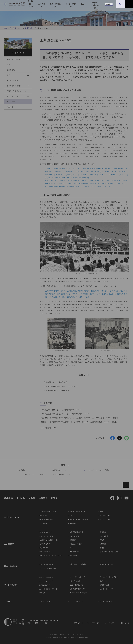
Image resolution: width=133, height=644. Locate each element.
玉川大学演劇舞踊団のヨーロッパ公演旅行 (61, 386)
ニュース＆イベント (76, 601)
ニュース (84, 5)
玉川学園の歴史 (105, 516)
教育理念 (22, 470)
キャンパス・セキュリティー (110, 577)
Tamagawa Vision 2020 (61, 474)
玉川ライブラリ (105, 519)
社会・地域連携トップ (47, 564)
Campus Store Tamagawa (79, 593)
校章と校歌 (43, 516)
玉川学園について (30, 5)
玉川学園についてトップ (48, 512)
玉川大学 (21, 498)
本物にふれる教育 (76, 544)
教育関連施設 (104, 585)
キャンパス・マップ (46, 581)
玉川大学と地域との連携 (48, 568)
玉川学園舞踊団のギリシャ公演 (57, 390)
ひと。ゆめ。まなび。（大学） (98, 470)
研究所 (54, 498)
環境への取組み (45, 552)
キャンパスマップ (92, 623)
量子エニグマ (44, 548)
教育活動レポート (59, 470)
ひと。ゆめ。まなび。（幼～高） (32, 474)
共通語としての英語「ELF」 (49, 540)
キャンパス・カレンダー (78, 577)
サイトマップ (109, 623)
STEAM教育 (104, 536)
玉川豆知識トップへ (49, 428)
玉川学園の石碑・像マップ (48, 589)
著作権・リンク (65, 634)
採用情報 (73, 523)
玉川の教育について (76, 532)
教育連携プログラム (107, 564)
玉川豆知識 (29, 28)
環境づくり (104, 581)
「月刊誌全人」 (75, 556)
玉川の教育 (41, 5)
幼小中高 (8, 498)
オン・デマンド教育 (46, 536)
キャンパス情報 (71, 5)
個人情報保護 (54, 634)
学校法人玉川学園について (79, 511)
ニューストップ (45, 602)
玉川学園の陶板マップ (77, 589)
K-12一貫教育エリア (77, 585)
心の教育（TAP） (45, 544)
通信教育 (43, 498)
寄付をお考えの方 (95, 5)
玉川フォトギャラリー (107, 589)
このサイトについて (78, 634)
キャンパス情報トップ (47, 577)
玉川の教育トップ (45, 532)
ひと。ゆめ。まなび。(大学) (110, 552)
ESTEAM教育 (74, 536)
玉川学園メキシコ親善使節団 (56, 382)
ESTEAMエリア (45, 585)
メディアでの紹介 (106, 601)
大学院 (32, 498)
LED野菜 (103, 544)
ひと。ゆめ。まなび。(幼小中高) (50, 556)
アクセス (42, 593)
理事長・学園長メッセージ (79, 519)
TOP (6, 28)
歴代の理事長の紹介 (46, 519)
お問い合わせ (124, 623)
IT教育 (102, 540)
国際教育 (73, 540)
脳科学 (102, 548)
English (109, 4)
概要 (101, 511)
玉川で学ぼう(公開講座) (78, 564)
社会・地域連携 (55, 5)
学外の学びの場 (75, 581)
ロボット (73, 548)
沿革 (71, 516)
